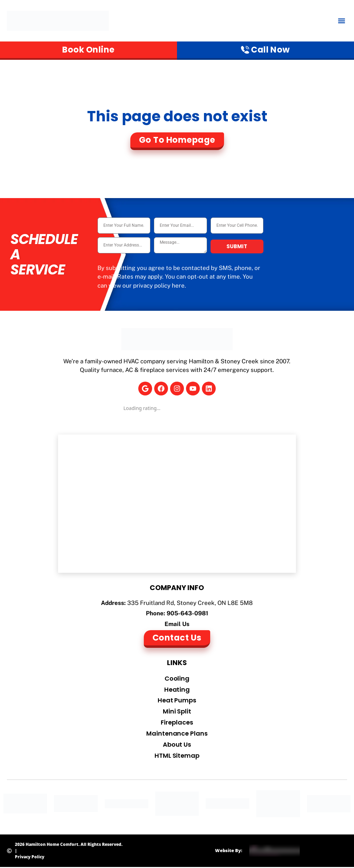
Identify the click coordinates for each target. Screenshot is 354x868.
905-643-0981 (187, 614)
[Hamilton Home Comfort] (177, 504)
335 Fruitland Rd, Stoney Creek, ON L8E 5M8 (190, 603)
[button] (341, 21)
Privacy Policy (30, 857)
